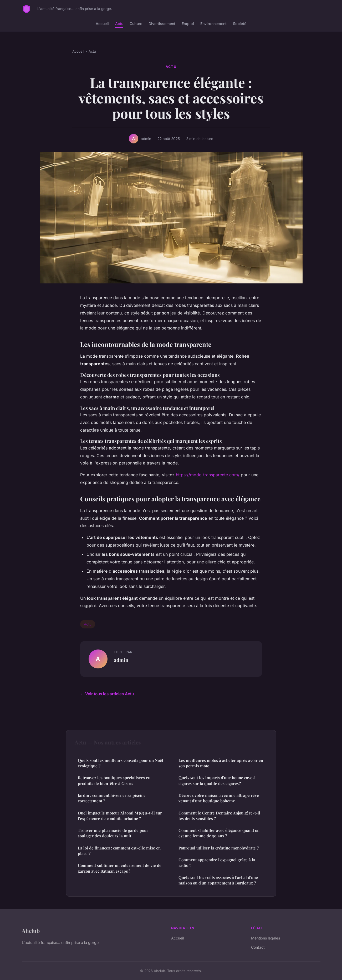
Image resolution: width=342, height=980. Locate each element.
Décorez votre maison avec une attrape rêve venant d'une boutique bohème (219, 798)
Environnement (213, 24)
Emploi (188, 24)
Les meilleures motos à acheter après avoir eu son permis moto (221, 763)
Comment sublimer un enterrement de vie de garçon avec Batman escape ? (120, 868)
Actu (119, 24)
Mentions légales (266, 938)
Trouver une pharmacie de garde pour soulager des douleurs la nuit (113, 833)
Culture (136, 24)
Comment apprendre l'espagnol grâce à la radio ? (217, 862)
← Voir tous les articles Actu (107, 694)
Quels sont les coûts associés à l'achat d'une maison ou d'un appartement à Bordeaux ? (218, 880)
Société (240, 24)
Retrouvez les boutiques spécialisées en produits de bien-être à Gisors (114, 780)
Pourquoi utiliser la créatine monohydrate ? (219, 848)
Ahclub (31, 931)
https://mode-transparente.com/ (208, 475)
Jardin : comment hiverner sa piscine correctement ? (112, 798)
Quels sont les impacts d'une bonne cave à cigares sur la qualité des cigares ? (217, 780)
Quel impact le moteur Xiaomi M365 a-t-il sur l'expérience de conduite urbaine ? (120, 816)
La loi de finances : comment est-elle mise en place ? (119, 851)
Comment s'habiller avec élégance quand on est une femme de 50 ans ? (219, 833)
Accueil (102, 24)
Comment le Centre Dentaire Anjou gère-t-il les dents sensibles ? (219, 816)
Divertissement (162, 24)
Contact (258, 947)
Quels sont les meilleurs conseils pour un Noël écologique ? (121, 763)
